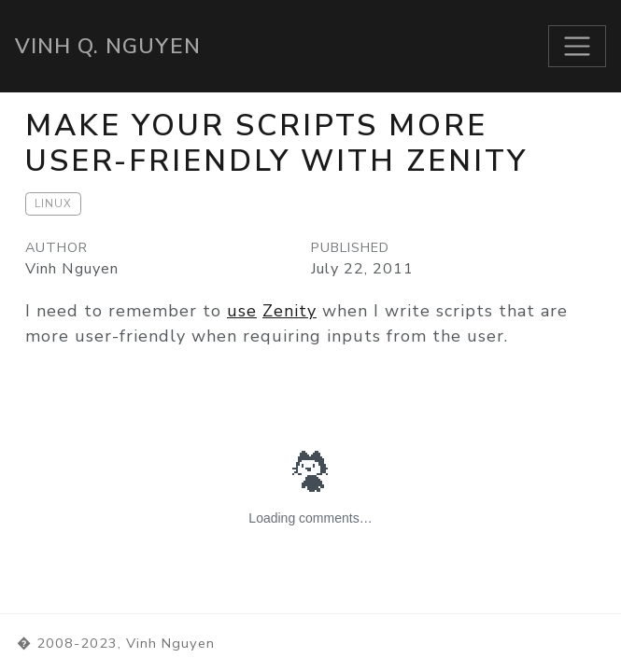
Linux (53, 203)
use (242, 311)
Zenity (289, 311)
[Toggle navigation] (578, 46)
